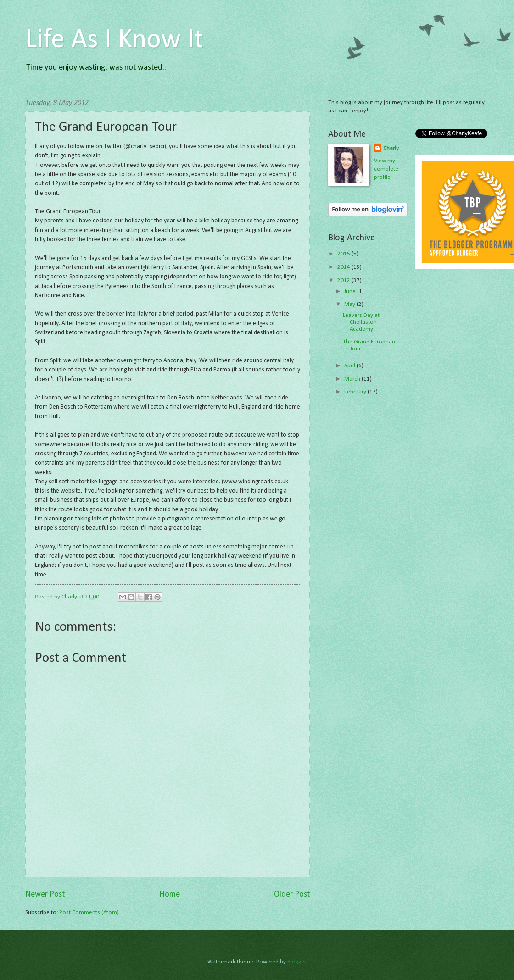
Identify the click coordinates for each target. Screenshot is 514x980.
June (351, 291)
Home (170, 894)
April (350, 366)
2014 (344, 267)
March (353, 379)
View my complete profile (386, 169)
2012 (344, 280)
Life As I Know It (114, 40)
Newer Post (45, 894)
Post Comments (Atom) (89, 912)
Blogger (296, 962)
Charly (391, 148)
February (356, 392)
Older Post (292, 894)
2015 (344, 254)
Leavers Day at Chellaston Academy (361, 322)
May (350, 304)
